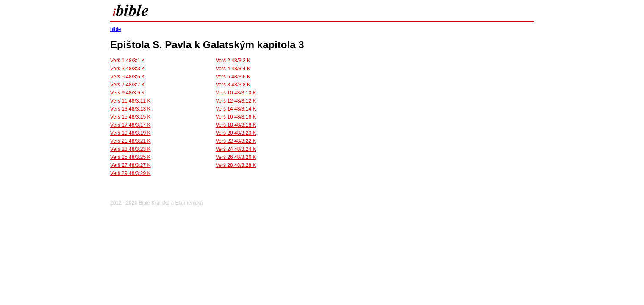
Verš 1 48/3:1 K (128, 61)
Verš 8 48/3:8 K (233, 85)
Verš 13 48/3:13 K (130, 109)
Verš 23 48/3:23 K (130, 149)
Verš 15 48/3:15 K (130, 117)
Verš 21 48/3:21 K (130, 141)
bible (115, 29)
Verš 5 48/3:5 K (128, 77)
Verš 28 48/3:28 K (236, 165)
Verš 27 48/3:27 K (130, 165)
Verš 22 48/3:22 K (236, 141)
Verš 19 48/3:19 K (130, 133)
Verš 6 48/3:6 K (233, 77)
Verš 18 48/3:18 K (236, 125)
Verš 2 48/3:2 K (233, 61)
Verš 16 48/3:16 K (236, 117)
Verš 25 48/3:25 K (130, 157)
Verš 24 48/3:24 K (236, 149)
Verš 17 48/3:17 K (130, 125)
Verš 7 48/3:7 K (128, 85)
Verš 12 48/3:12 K (236, 101)
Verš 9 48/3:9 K (128, 93)
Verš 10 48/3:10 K (236, 93)
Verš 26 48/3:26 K (236, 157)
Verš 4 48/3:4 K (233, 69)
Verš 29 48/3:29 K (130, 173)
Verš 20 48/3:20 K (236, 133)
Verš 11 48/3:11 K (130, 101)
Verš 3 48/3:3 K (128, 69)
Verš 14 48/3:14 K (236, 109)
